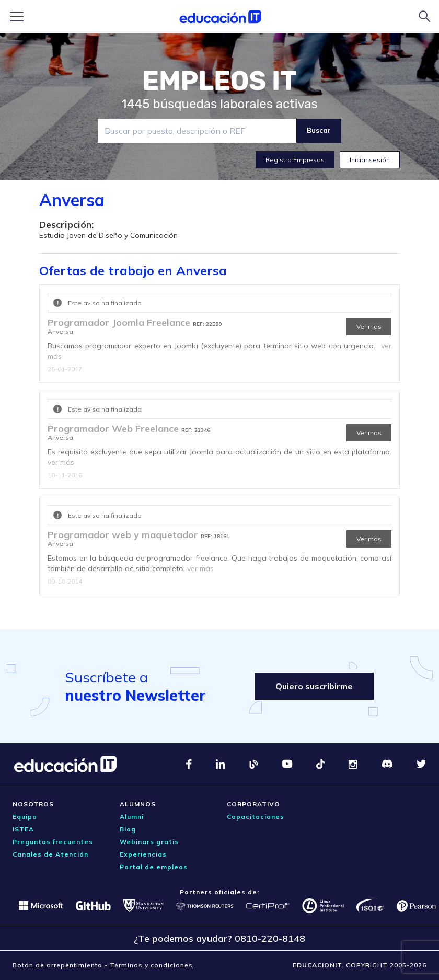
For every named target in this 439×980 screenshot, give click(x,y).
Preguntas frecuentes (53, 842)
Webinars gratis (149, 842)
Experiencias (143, 854)
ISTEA (23, 829)
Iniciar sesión (370, 160)
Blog (128, 829)
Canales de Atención (50, 854)
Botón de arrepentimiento (57, 965)
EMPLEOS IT (219, 81)
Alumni (132, 817)
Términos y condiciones (151, 965)
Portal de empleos (154, 867)
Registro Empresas (295, 160)
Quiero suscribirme (314, 686)
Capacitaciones (256, 817)
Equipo (25, 817)
